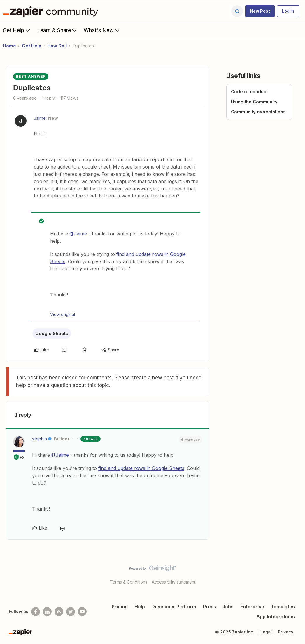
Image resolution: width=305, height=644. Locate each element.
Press (210, 607)
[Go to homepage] (52, 11)
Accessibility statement (174, 582)
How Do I (57, 46)
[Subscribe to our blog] (59, 612)
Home (9, 46)
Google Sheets (52, 333)
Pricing (120, 607)
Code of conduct (249, 92)
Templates (283, 607)
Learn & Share (57, 30)
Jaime (40, 118)
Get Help (17, 30)
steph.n (40, 439)
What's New (102, 30)
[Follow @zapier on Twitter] (71, 612)
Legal (266, 632)
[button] (260, 11)
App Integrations (276, 617)
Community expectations (258, 112)
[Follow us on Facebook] (36, 612)
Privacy (286, 632)
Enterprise (252, 607)
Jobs (228, 607)
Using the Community (254, 102)
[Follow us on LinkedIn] (47, 612)
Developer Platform (174, 607)
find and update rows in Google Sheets (141, 468)
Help (140, 607)
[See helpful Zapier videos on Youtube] (82, 612)
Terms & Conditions (129, 582)
